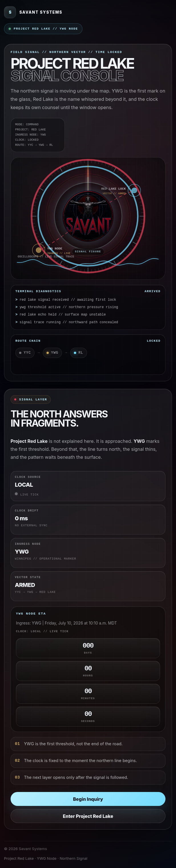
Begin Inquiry (88, 799)
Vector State (28, 577)
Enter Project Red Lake (88, 816)
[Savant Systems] (33, 12)
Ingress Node (28, 544)
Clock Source (28, 477)
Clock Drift (27, 511)
